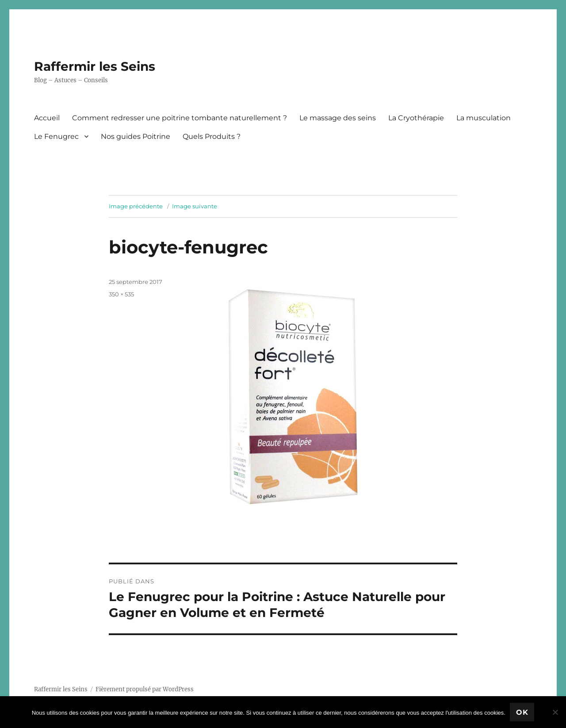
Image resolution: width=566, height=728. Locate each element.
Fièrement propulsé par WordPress (145, 689)
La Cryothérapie (416, 118)
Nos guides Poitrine (136, 136)
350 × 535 (121, 294)
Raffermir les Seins (95, 66)
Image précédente (136, 206)
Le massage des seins (338, 118)
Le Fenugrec (56, 136)
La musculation (484, 118)
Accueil (47, 118)
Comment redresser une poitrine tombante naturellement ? (180, 118)
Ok (522, 712)
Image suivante (195, 206)
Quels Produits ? (212, 136)
